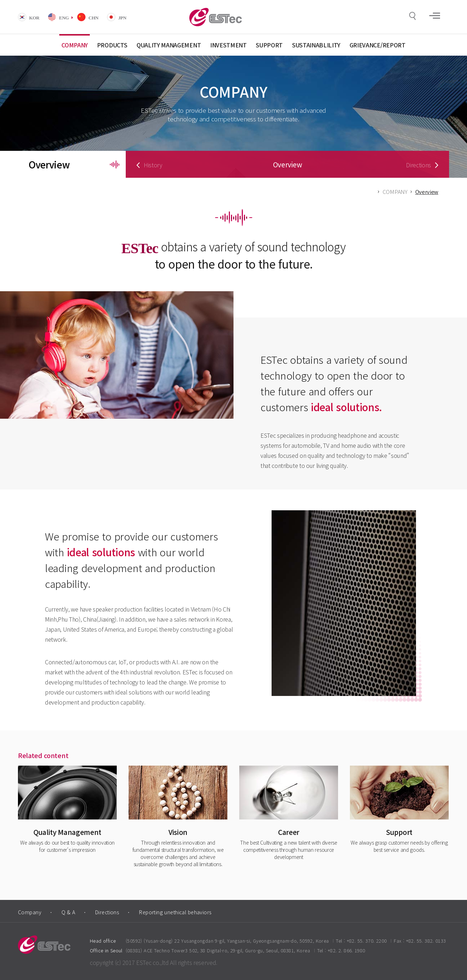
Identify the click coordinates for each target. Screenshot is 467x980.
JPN (122, 18)
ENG (64, 18)
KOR (34, 18)
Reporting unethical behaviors (175, 912)
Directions (107, 912)
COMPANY (395, 192)
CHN (93, 18)
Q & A (68, 912)
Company (30, 912)
